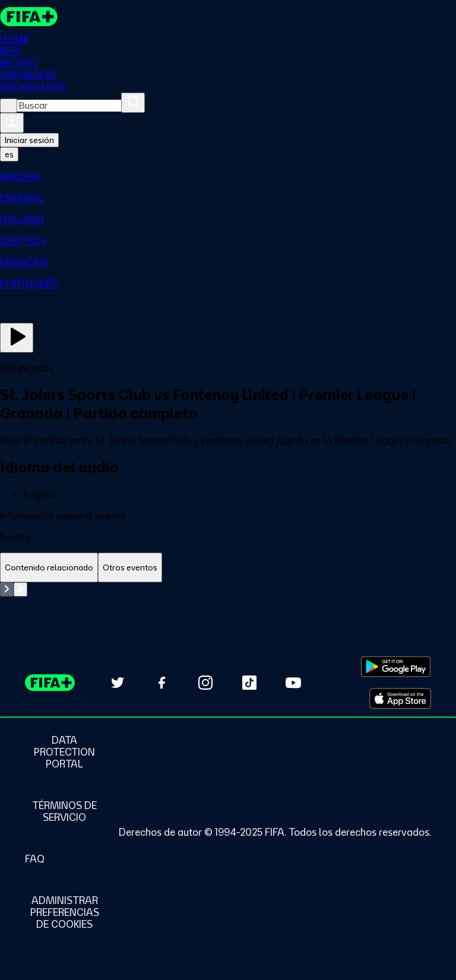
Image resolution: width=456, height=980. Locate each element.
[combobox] (69, 106)
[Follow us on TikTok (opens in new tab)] (249, 683)
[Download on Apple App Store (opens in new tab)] (400, 699)
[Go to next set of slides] (20, 589)
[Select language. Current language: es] (9, 154)
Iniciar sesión (29, 140)
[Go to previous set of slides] (7, 589)
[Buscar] (133, 103)
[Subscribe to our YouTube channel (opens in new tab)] (293, 683)
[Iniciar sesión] (12, 123)
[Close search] (9, 106)
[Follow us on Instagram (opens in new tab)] (205, 683)
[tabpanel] (228, 589)
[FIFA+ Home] (29, 17)
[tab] (49, 568)
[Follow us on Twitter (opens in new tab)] (118, 683)
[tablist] (228, 568)
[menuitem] (228, 177)
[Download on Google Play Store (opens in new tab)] (396, 667)
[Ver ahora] (17, 338)
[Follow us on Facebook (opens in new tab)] (161, 683)
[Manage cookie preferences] (64, 912)
